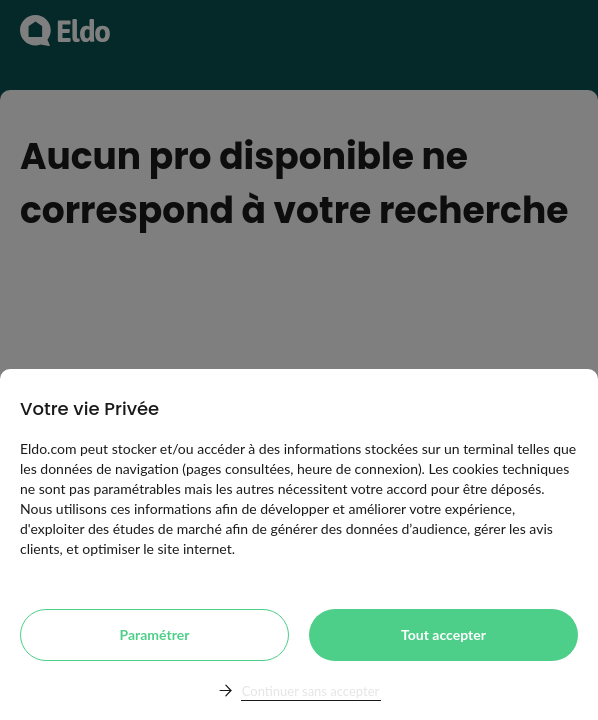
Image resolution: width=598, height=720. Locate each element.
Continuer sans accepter (310, 691)
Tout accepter (443, 634)
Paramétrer (155, 634)
